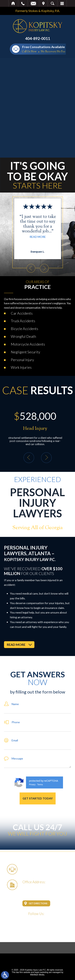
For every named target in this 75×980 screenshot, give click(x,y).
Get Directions (38, 903)
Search (52, 3)
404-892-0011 (38, 38)
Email (33, 3)
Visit (43, 3)
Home (13, 3)
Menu (62, 3)
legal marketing (42, 972)
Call (23, 3)
